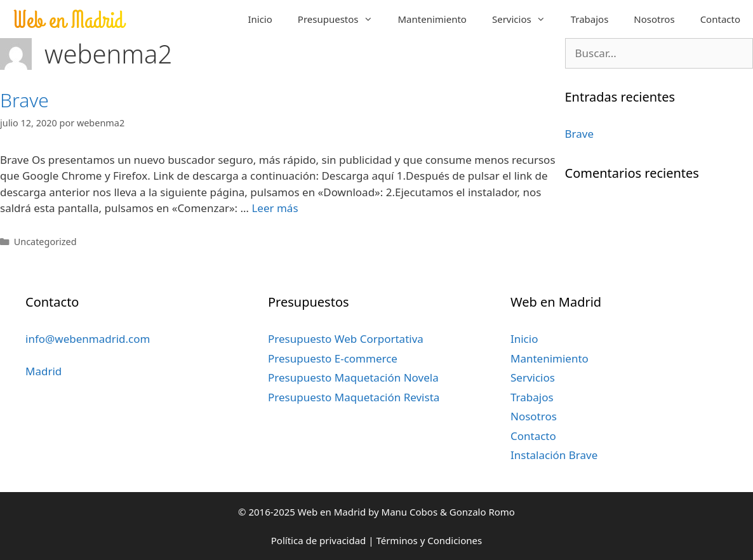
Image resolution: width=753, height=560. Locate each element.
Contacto (720, 19)
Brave (24, 100)
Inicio (260, 19)
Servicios (525, 19)
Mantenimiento (432, 19)
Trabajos (590, 19)
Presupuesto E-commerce (333, 358)
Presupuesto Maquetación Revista (354, 397)
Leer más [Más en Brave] (275, 208)
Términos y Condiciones (429, 540)
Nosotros (654, 19)
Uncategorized (45, 242)
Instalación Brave (554, 455)
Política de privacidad (319, 540)
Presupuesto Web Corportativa (346, 339)
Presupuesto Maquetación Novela (353, 377)
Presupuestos (342, 19)
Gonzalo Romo (482, 512)
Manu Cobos (410, 512)
